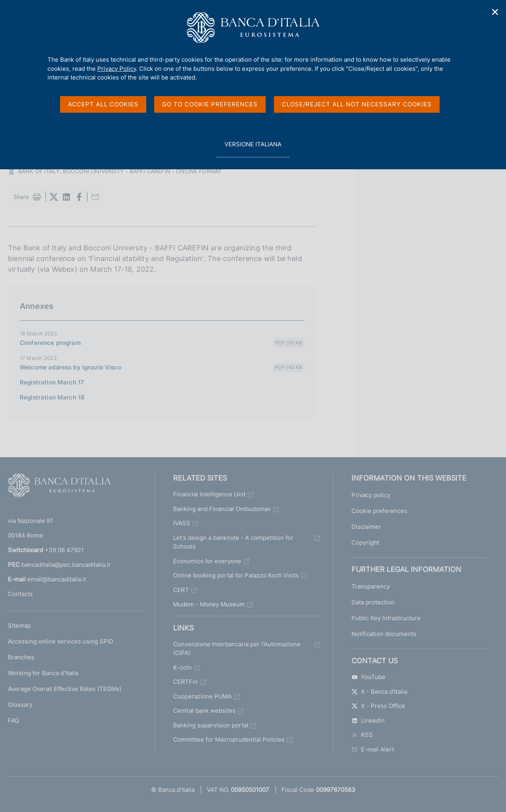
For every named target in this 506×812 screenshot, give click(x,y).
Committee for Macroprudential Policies (229, 739)
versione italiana (253, 149)
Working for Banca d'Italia (43, 673)
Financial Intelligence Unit (209, 494)
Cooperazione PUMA (202, 696)
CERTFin (185, 682)
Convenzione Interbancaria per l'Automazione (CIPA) (237, 649)
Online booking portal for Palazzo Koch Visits (236, 575)
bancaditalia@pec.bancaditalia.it (66, 565)
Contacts (20, 594)
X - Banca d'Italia (379, 692)
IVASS (182, 523)
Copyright (365, 542)
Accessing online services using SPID (61, 641)
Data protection (373, 602)
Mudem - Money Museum (209, 604)
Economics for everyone (207, 561)
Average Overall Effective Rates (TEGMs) (65, 689)
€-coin (182, 667)
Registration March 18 (52, 397)
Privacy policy (371, 495)
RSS (362, 735)
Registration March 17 (52, 382)
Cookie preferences (379, 511)
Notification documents (384, 634)
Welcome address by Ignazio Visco (71, 367)
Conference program (50, 343)
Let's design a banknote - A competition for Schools (233, 542)
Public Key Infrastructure (386, 618)
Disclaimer (366, 527)
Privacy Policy (117, 69)
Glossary (20, 705)
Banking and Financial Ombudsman (222, 509)
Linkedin (368, 720)
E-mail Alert (373, 749)
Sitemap (19, 626)
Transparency (371, 586)
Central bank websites (204, 711)
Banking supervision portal (211, 725)
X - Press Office (378, 706)
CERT (181, 590)
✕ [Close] (495, 12)
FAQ (13, 720)
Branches (21, 657)
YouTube (368, 677)
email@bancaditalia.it (57, 579)
